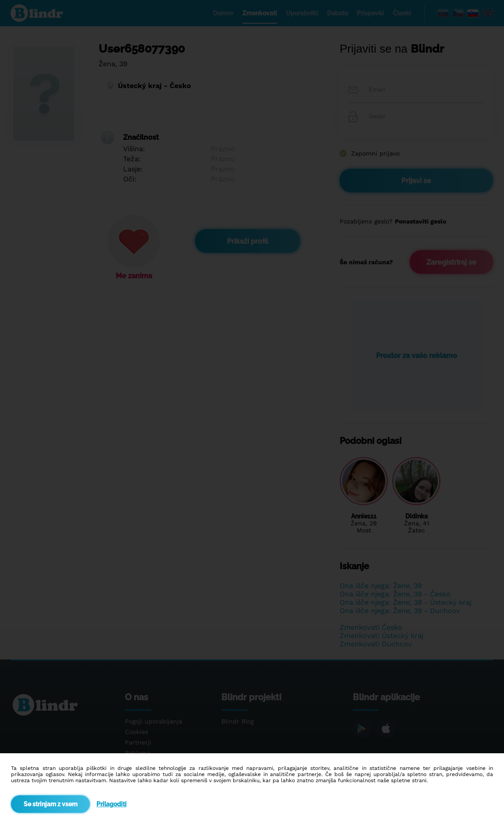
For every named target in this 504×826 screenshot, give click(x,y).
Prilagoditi (112, 804)
